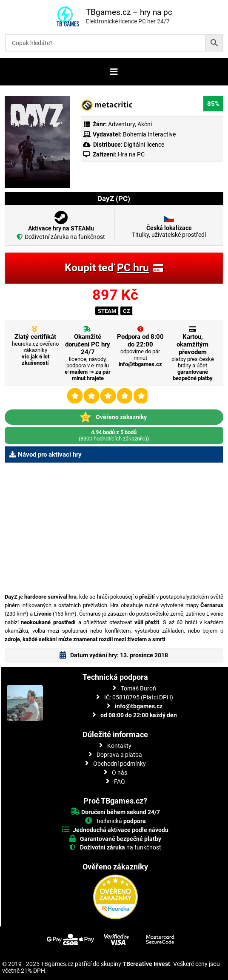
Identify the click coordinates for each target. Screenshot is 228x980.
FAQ (120, 781)
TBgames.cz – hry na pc (129, 12)
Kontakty (119, 746)
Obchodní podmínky (120, 764)
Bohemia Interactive (149, 134)
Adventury (121, 124)
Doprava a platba (119, 755)
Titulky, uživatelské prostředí (169, 231)
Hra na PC (131, 154)
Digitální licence (143, 145)
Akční (145, 124)
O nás (120, 773)
